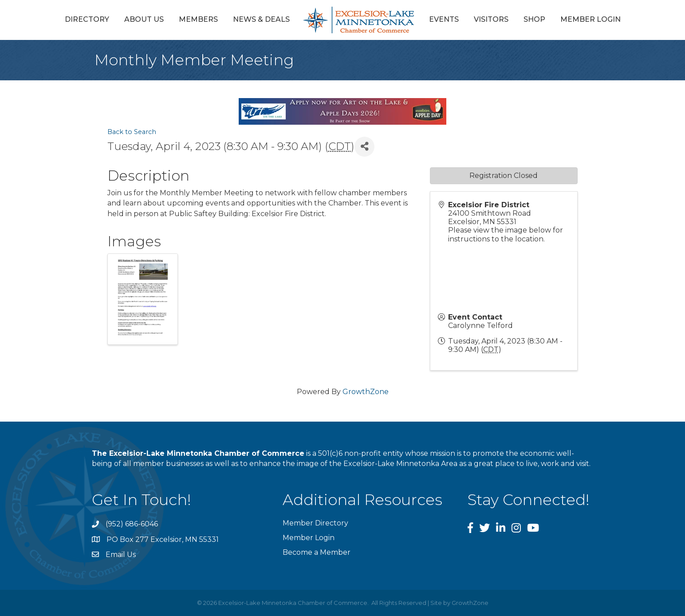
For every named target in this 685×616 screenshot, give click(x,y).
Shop (534, 19)
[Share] (364, 147)
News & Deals (261, 19)
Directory (87, 19)
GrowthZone (366, 392)
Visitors (491, 19)
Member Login (591, 19)
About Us (144, 19)
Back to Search (132, 132)
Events (444, 19)
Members (198, 19)
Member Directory (315, 523)
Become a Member (317, 552)
